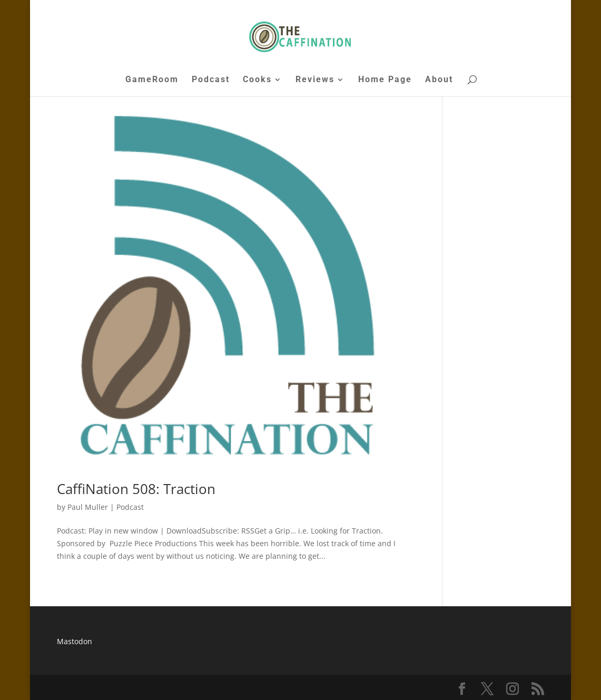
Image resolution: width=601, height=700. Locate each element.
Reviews (315, 80)
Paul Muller (88, 507)
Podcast (211, 80)
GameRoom (152, 80)
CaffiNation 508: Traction (136, 489)
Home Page (385, 80)
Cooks (257, 80)
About (439, 80)
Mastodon (75, 641)
